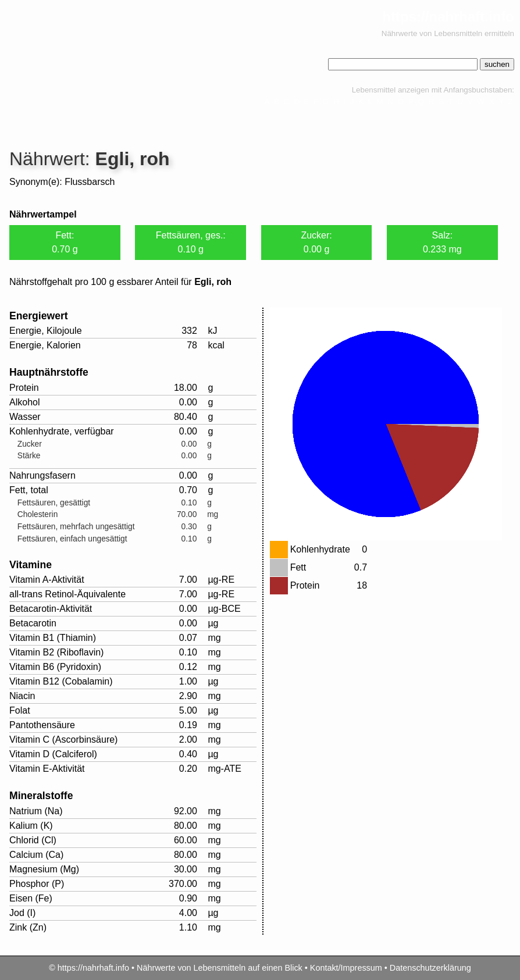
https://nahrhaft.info (448, 17)
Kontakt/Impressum (346, 968)
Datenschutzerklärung (430, 968)
